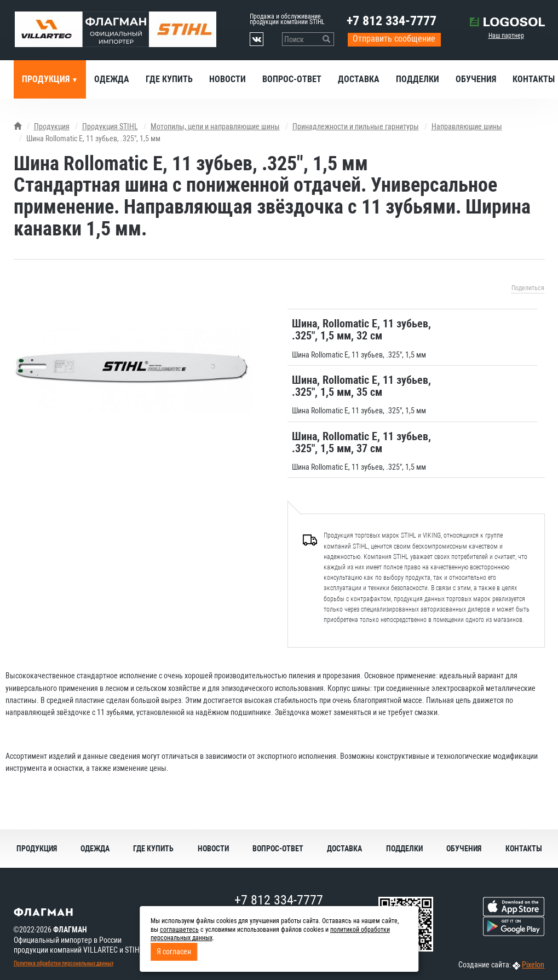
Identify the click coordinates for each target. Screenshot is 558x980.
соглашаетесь (179, 930)
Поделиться (528, 288)
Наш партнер (506, 36)
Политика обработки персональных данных (64, 963)
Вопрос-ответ (292, 79)
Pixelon (533, 965)
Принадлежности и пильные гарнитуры (356, 126)
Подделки (418, 79)
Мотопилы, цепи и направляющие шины (215, 126)
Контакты (524, 849)
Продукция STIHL (110, 126)
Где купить (169, 79)
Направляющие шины (467, 126)
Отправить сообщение (394, 39)
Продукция (47, 79)
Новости (228, 79)
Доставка (359, 79)
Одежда (112, 79)
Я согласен (174, 952)
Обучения (476, 79)
